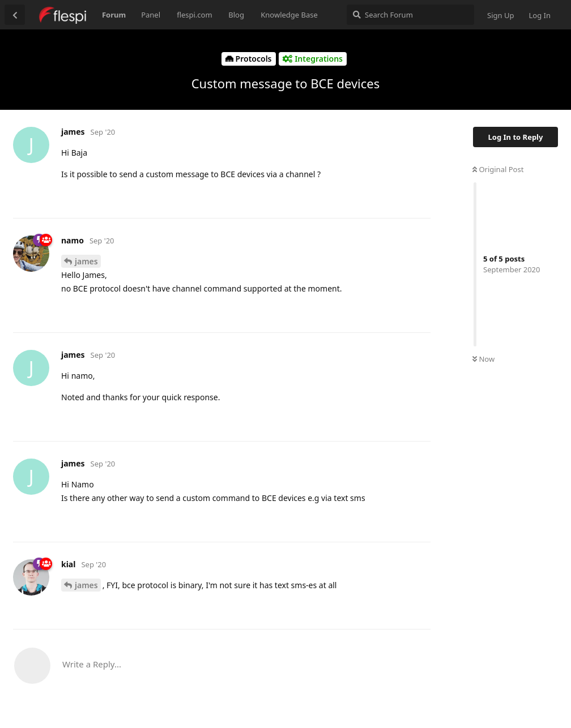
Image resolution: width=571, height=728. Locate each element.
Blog (236, 15)
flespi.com (194, 15)
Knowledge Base (289, 15)
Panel (151, 15)
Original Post (498, 169)
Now (483, 359)
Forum (114, 15)
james (86, 261)
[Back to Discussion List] (15, 15)
